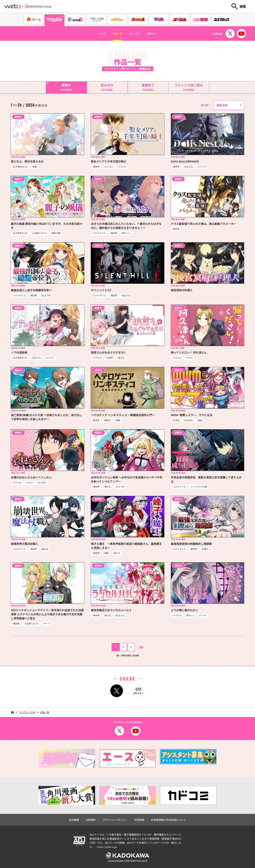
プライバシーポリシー (115, 820)
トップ (94, 34)
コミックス (136, 34)
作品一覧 (113, 34)
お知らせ (159, 34)
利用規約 (91, 820)
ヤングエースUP (27, 712)
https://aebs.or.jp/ (108, 847)
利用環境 (139, 820)
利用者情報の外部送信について (169, 820)
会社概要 (74, 820)
